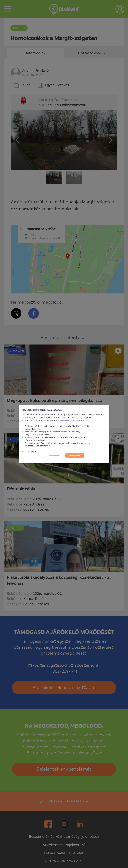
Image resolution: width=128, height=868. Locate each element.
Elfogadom (75, 456)
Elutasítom (53, 456)
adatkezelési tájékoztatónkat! (72, 420)
